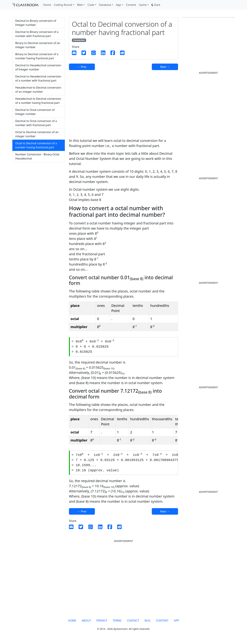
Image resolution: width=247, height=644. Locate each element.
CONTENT (162, 623)
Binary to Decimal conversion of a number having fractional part (37, 56)
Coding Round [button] (63, 5)
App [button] (119, 5)
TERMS (117, 623)
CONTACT (133, 623)
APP (177, 623)
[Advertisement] (39, 192)
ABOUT (86, 623)
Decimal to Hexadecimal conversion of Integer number (38, 67)
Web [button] (80, 5)
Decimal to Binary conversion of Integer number (36, 23)
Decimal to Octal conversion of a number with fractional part (36, 123)
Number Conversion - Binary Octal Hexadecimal (37, 156)
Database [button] (105, 5)
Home (47, 5)
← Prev (82, 67)
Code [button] (91, 5)
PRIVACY (102, 623)
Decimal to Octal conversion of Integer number (35, 112)
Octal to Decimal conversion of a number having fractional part (36, 145)
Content (131, 5)
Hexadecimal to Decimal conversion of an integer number (38, 90)
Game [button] (143, 5)
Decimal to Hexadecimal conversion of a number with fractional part (38, 78)
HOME (72, 623)
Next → (165, 67)
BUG (148, 623)
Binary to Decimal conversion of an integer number (38, 45)
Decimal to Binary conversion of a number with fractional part (37, 34)
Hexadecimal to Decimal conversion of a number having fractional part (38, 101)
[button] (156, 5)
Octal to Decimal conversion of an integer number (37, 134)
